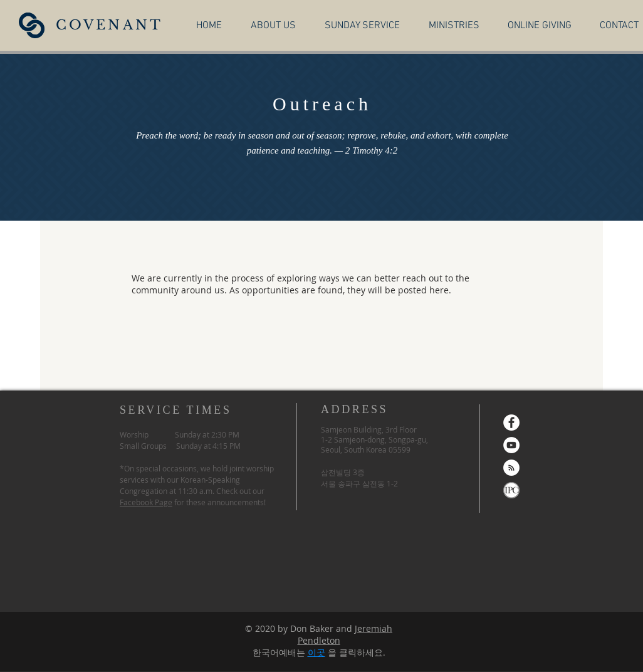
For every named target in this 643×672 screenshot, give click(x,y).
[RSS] (511, 468)
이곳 (316, 652)
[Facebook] (511, 423)
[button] (273, 25)
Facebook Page (146, 502)
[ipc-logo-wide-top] (511, 490)
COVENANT (110, 25)
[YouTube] (511, 445)
